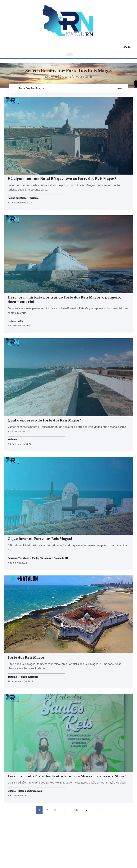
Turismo (34, 198)
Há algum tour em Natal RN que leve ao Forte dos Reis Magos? (62, 179)
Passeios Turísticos (18, 558)
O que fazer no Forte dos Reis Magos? (40, 539)
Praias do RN (61, 558)
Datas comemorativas (30, 791)
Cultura (12, 791)
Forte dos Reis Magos (26, 657)
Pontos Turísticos (17, 198)
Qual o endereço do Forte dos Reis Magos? (44, 420)
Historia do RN (15, 321)
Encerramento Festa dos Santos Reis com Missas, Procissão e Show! (67, 776)
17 (86, 810)
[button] (125, 47)
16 (76, 810)
